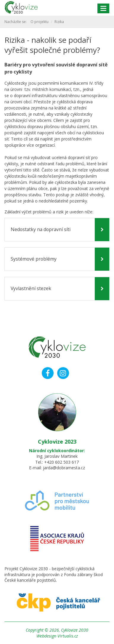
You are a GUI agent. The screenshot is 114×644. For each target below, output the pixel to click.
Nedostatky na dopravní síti (41, 229)
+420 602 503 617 (61, 462)
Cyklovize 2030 (75, 630)
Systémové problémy (34, 259)
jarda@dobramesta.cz (64, 468)
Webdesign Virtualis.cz (57, 636)
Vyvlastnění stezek (31, 288)
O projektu (40, 22)
